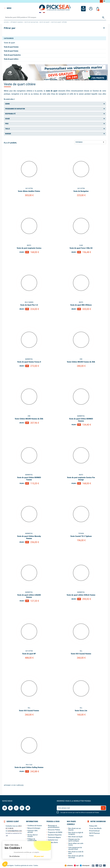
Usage (7, 119)
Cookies (36, 865)
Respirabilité (10, 114)
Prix (7, 124)
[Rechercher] (55, 17)
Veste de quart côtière (11, 59)
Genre (7, 104)
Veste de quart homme (11, 47)
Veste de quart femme (11, 51)
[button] (5, 864)
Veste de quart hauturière (12, 55)
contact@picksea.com (15, 831)
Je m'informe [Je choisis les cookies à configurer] (14, 856)
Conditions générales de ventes (24, 865)
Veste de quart (9, 43)
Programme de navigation (15, 109)
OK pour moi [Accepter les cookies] (39, 856)
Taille (8, 129)
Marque (8, 134)
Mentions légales (9, 865)
